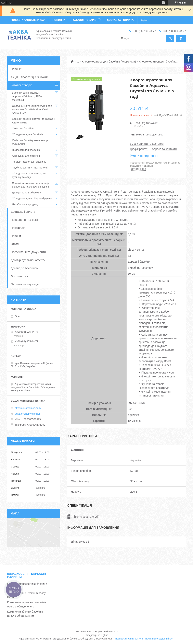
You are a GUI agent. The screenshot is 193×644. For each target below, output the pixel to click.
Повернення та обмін (25, 220)
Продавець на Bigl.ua (96, 635)
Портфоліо (18, 228)
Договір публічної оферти (28, 260)
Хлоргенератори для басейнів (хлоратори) (109, 62)
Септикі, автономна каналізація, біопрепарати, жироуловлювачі (31, 185)
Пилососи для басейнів (26, 150)
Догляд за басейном (25, 268)
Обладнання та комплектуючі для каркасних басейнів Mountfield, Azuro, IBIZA (32, 109)
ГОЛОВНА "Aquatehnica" (28, 20)
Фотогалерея (19, 276)
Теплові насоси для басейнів (29, 162)
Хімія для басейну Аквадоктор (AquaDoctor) (30, 142)
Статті (15, 244)
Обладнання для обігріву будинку (32, 198)
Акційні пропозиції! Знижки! (29, 77)
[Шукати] (170, 38)
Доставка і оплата (23, 212)
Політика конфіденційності (160, 639)
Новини (16, 236)
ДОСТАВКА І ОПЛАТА (120, 20)
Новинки (16, 69)
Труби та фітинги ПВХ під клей (30, 168)
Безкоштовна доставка (149, 135)
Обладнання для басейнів (27, 134)
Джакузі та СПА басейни (26, 193)
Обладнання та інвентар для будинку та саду (29, 175)
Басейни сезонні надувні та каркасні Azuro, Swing (33, 121)
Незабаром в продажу (25, 204)
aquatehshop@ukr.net (27, 414)
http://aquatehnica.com (28, 408)
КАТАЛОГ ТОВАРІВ (84, 20)
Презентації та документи (28, 252)
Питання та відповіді (25, 284)
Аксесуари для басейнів (26, 156)
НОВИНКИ (59, 20)
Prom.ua (115, 632)
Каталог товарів (21, 85)
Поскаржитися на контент (129, 639)
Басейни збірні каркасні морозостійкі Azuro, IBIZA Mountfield (27, 96)
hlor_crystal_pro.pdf (86, 517)
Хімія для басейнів (23, 128)
